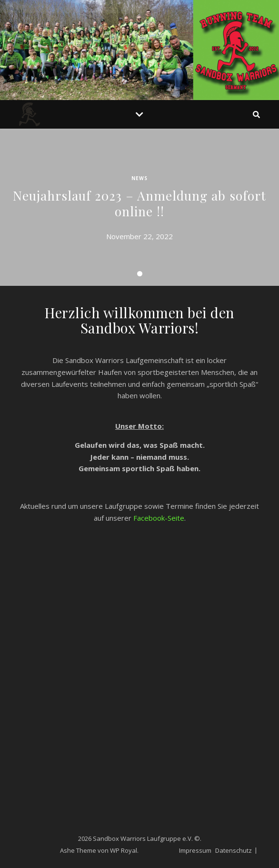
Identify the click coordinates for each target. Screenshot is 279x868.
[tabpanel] (139, 207)
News (139, 178)
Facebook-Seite (159, 518)
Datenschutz (234, 850)
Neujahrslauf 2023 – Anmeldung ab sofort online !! (139, 203)
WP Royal (124, 850)
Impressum (195, 850)
